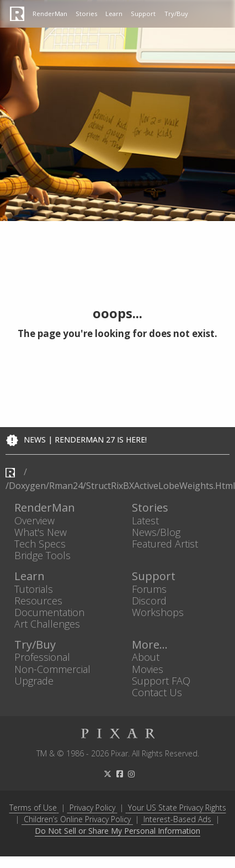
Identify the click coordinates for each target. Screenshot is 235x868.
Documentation (49, 612)
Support (143, 14)
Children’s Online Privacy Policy (77, 819)
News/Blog (156, 532)
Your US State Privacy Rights (177, 807)
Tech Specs (40, 543)
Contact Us (157, 692)
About (146, 657)
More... (150, 645)
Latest (145, 520)
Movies (148, 669)
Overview (34, 520)
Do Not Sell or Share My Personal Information (117, 831)
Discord (149, 600)
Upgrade (34, 680)
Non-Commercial (52, 669)
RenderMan (50, 14)
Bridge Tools (42, 556)
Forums (149, 589)
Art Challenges (47, 624)
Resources (38, 600)
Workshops (158, 612)
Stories (86, 14)
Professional (42, 657)
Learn (114, 14)
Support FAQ (161, 680)
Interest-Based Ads (177, 819)
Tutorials (34, 589)
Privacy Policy (92, 807)
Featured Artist (165, 543)
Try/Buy (176, 14)
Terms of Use (33, 807)
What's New (41, 532)
